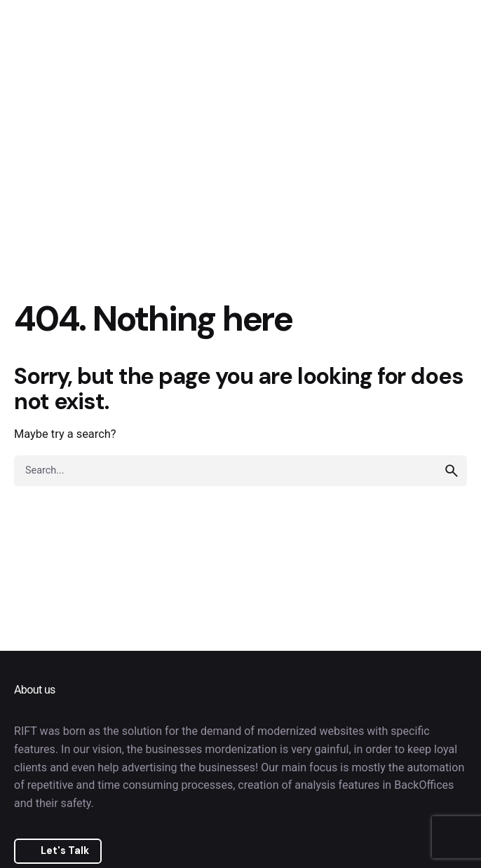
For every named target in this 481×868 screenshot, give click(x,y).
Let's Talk (65, 850)
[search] (452, 471)
